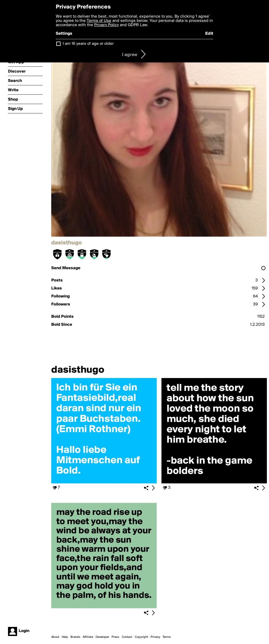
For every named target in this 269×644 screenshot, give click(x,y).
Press (115, 637)
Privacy (155, 637)
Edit (209, 34)
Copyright (141, 637)
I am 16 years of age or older (88, 44)
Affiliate (88, 637)
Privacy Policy (106, 25)
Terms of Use (99, 21)
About (55, 637)
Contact (127, 637)
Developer (102, 637)
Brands (75, 637)
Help (65, 637)
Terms (167, 637)
